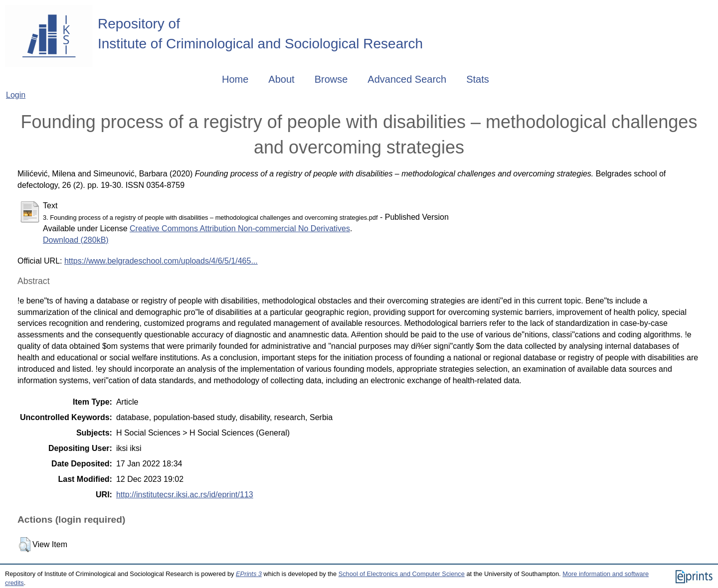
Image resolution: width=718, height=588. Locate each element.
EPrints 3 (249, 574)
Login (16, 95)
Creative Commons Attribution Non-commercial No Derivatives (240, 228)
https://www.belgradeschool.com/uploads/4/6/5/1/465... (161, 261)
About (281, 79)
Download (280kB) (76, 240)
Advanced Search (407, 79)
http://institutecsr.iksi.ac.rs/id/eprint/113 (185, 495)
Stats (478, 79)
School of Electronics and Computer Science (402, 574)
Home (235, 79)
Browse (331, 79)
